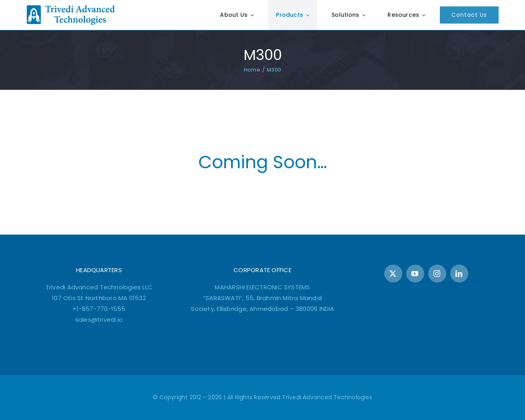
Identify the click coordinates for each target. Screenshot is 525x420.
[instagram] (437, 274)
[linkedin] (459, 274)
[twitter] (393, 274)
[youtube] (415, 274)
